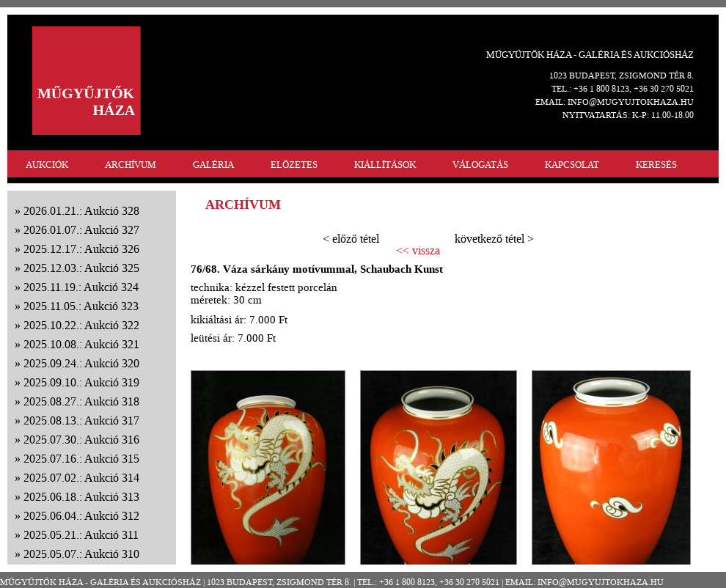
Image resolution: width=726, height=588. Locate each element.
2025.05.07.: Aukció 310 (81, 554)
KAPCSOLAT (572, 165)
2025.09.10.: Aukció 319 (81, 382)
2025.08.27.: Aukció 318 (81, 401)
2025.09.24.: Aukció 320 (81, 363)
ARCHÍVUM (131, 165)
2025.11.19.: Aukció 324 (81, 287)
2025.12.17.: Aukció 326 (81, 249)
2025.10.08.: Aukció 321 (81, 344)
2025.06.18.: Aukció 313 (81, 497)
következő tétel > (494, 239)
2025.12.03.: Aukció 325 (81, 268)
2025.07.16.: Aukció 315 (81, 459)
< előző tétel (351, 239)
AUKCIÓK (47, 165)
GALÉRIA (213, 165)
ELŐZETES (294, 165)
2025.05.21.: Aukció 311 (81, 535)
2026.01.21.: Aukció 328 (81, 211)
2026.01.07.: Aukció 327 (81, 230)
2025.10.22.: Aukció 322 (81, 325)
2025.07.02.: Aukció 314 (81, 478)
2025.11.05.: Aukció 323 (81, 306)
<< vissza (418, 251)
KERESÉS (656, 165)
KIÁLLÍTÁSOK (385, 165)
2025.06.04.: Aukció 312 (81, 516)
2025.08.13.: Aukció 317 (81, 420)
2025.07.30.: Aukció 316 (81, 440)
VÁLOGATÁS (480, 165)
